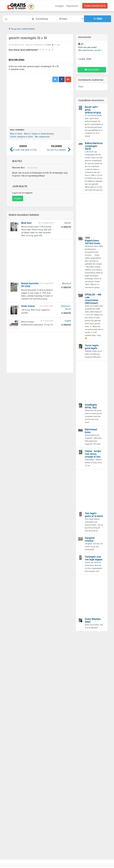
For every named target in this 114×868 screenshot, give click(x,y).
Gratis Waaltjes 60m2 (93, 620)
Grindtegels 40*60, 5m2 (91, 406)
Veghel (68, 321)
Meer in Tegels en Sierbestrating (39, 134)
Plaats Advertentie (95, 6)
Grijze (81, 87)
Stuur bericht (92, 70)
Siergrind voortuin (90, 539)
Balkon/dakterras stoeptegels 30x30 (94, 146)
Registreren (72, 6)
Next (51, 54)
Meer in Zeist (16, 134)
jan (81, 44)
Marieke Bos (18, 168)
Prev (12, 54)
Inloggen (59, 6)
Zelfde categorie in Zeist (21, 137)
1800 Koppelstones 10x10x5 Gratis (93, 240)
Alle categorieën (42, 137)
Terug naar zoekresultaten (22, 29)
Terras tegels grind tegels (92, 347)
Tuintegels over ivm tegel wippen (94, 558)
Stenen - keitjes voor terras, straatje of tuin (93, 454)
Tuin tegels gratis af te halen (94, 515)
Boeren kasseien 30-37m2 (30, 285)
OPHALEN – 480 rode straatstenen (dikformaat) (93, 299)
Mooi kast (26, 223)
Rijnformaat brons (91, 431)
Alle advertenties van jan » (90, 50)
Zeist (49, 45)
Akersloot (66, 283)
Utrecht (68, 223)
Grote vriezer (28, 306)
